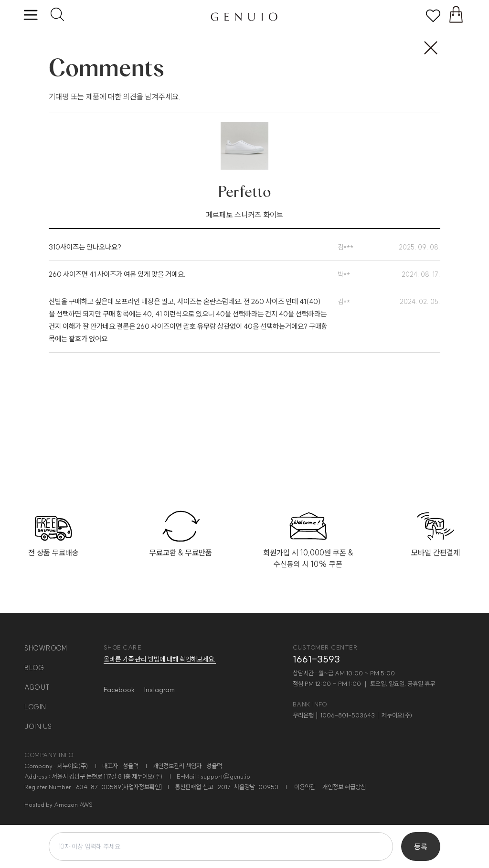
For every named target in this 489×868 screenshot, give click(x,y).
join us (38, 727)
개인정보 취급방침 (344, 787)
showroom (46, 648)
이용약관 (305, 787)
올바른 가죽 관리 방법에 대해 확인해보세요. (160, 659)
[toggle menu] (30, 16)
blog (34, 668)
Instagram (159, 689)
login (35, 707)
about (37, 687)
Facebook (119, 689)
